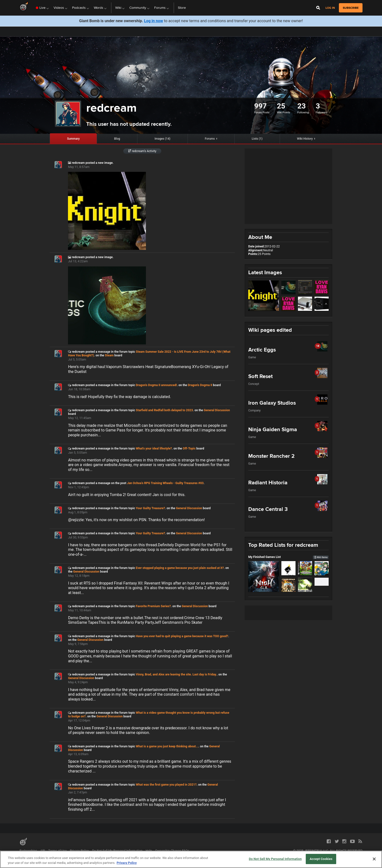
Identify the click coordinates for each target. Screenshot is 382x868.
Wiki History (305, 139)
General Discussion (217, 410)
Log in (330, 8)
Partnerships (28, 851)
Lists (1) (257, 139)
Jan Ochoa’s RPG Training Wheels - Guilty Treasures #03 (165, 483)
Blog (117, 139)
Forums (210, 139)
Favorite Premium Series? (153, 606)
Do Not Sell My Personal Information (117, 851)
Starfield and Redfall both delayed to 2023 (164, 410)
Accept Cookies (321, 859)
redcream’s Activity (142, 151)
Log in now (153, 21)
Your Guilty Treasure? (151, 508)
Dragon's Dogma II (200, 385)
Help (149, 851)
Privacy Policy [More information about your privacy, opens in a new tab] (127, 863)
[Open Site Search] (318, 8)
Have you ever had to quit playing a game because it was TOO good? (182, 636)
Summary (73, 139)
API (43, 851)
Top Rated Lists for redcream (283, 545)
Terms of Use (57, 851)
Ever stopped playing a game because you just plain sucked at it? (180, 568)
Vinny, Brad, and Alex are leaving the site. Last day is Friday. (176, 674)
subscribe (351, 8)
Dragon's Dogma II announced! (157, 385)
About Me (260, 237)
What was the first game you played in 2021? (166, 785)
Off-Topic (189, 448)
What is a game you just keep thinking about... (167, 746)
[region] (191, 859)
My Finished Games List (288, 557)
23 (301, 106)
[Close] (374, 859)
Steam (109, 355)
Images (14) (162, 139)
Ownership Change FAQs (172, 851)
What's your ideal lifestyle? (154, 448)
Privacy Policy (80, 851)
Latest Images (265, 272)
